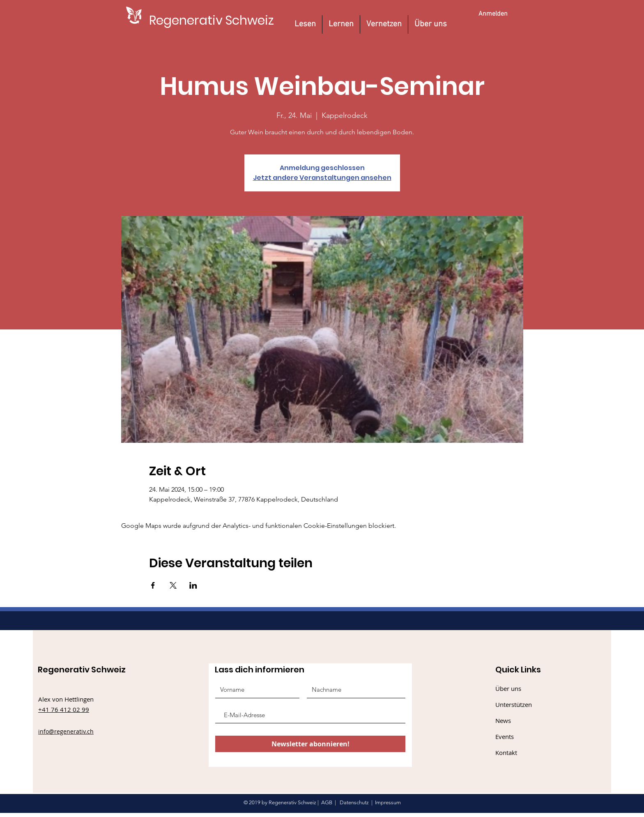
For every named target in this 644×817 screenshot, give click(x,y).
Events (505, 736)
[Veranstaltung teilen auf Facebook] (153, 585)
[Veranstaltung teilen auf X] (173, 585)
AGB (327, 802)
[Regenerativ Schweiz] (211, 20)
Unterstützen (514, 704)
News (503, 720)
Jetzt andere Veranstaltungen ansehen (322, 178)
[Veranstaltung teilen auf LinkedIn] (193, 585)
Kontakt (506, 753)
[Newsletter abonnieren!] (310, 744)
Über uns (508, 688)
